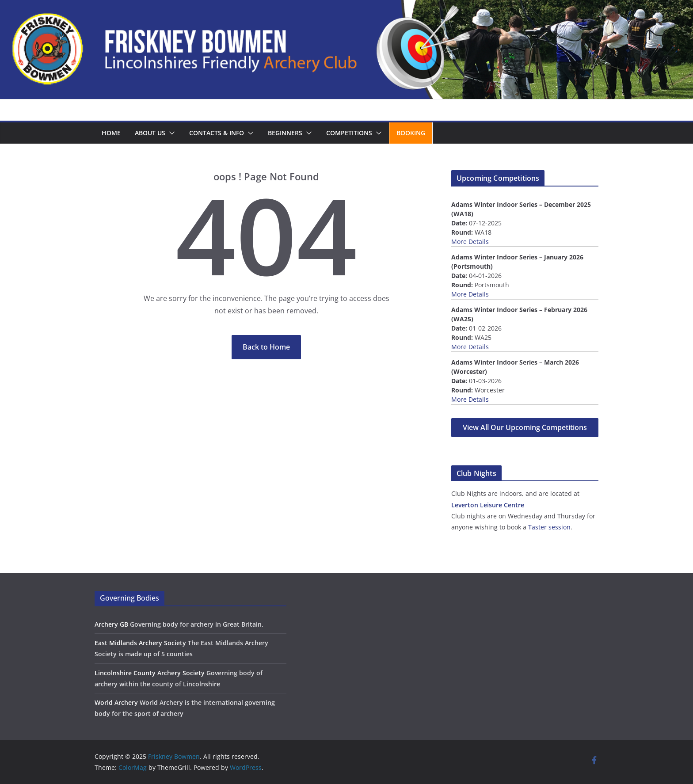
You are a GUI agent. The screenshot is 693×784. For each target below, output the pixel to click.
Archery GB (111, 624)
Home (111, 133)
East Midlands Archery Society (140, 643)
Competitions (349, 133)
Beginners (285, 133)
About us (150, 133)
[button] (170, 133)
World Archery (116, 702)
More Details (470, 242)
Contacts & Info (217, 133)
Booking (411, 133)
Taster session (549, 527)
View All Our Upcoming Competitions (525, 427)
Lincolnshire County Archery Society (150, 673)
